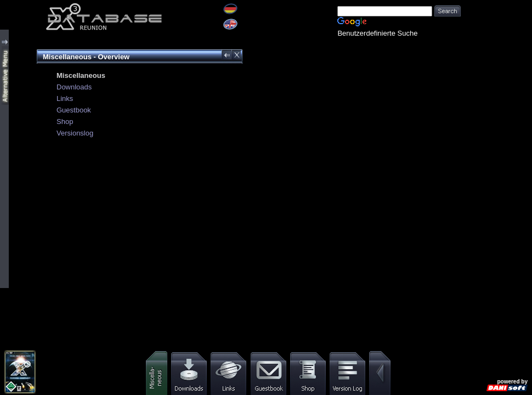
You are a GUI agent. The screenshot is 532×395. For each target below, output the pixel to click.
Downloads (74, 87)
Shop (65, 122)
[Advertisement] (496, 34)
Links (65, 98)
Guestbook (74, 110)
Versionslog (75, 133)
